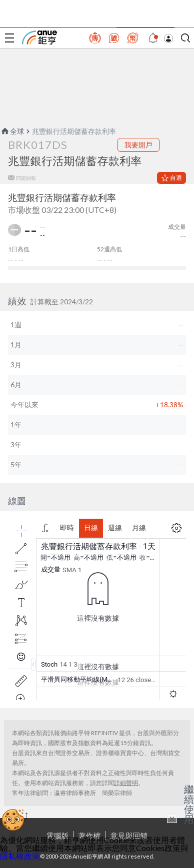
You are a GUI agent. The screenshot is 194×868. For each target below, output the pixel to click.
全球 (12, 131)
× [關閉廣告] (172, 818)
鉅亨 (39, 37)
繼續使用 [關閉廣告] (189, 804)
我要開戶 (138, 145)
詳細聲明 (126, 783)
